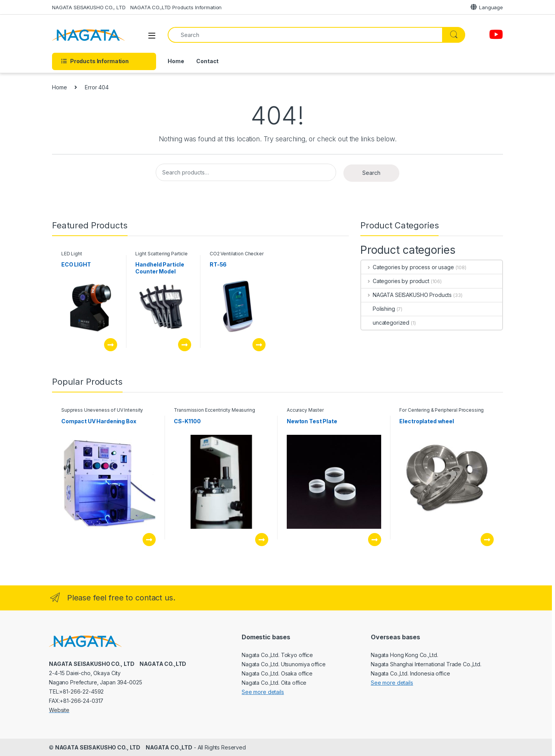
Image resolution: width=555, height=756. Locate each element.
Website (59, 710)
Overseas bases (395, 637)
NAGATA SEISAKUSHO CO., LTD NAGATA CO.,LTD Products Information (137, 7)
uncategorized (385, 323)
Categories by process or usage (408, 267)
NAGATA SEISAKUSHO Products (406, 295)
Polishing (378, 309)
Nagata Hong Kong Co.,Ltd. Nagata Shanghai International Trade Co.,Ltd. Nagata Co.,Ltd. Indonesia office (426, 664)
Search (371, 173)
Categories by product (395, 281)
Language (487, 7)
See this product (111, 345)
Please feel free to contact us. (121, 598)
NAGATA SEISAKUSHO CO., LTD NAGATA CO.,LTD (124, 747)
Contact (207, 61)
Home (176, 61)
